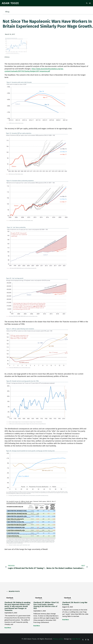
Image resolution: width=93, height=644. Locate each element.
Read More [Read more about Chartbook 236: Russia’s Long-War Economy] (66, 620)
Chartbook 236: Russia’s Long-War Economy (75, 603)
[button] (87, 3)
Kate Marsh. (76, 639)
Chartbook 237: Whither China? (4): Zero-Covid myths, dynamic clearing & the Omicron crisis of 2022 (46, 605)
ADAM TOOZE (10, 3)
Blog (7, 12)
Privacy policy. (58, 639)
